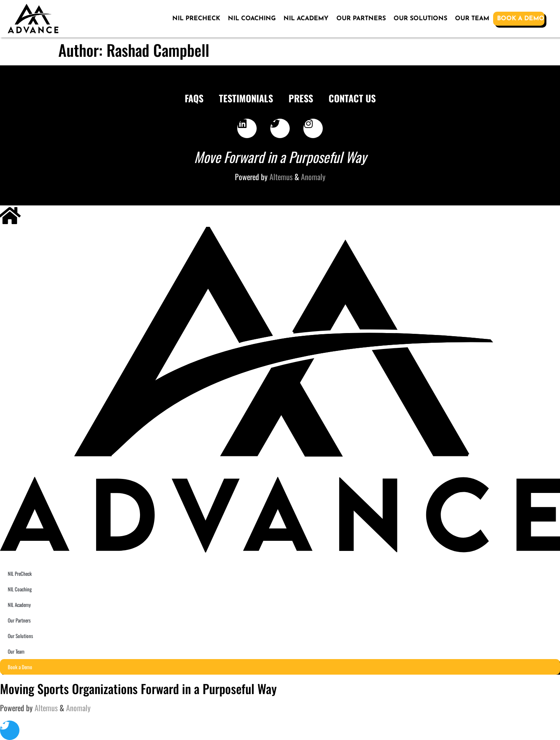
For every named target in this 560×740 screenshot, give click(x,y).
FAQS (194, 98)
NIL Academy (306, 19)
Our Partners (361, 19)
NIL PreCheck (196, 19)
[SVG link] (33, 19)
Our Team (472, 19)
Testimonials (246, 98)
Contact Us (352, 98)
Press (301, 98)
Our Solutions (420, 19)
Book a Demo (521, 19)
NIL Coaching (252, 19)
